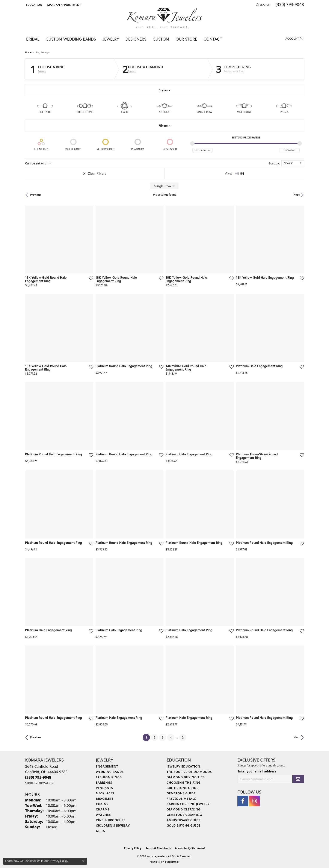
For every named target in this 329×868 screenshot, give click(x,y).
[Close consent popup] (83, 861)
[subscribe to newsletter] (298, 779)
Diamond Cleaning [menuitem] (184, 809)
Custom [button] (161, 39)
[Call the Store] (38, 777)
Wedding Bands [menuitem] (110, 772)
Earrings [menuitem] (104, 782)
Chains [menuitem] (102, 804)
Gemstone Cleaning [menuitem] (184, 815)
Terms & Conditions (158, 848)
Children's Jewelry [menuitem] (113, 825)
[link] (64, 5)
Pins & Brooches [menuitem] (111, 820)
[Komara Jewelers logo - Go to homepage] (164, 18)
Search (42, 71)
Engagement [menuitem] (107, 766)
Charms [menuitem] (103, 809)
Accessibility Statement (190, 848)
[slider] (192, 143)
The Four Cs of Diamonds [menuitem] (189, 772)
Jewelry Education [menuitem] (183, 766)
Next (297, 195)
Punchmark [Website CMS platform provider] (172, 862)
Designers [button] (136, 39)
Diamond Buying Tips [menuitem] (186, 777)
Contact (213, 39)
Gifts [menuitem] (100, 831)
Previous (36, 195)
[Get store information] (39, 783)
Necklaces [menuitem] (105, 793)
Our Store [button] (186, 39)
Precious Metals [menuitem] (181, 799)
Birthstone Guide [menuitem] (183, 788)
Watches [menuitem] (103, 815)
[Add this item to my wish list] (91, 278)
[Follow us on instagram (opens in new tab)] (255, 801)
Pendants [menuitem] (104, 788)
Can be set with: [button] (37, 163)
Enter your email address (257, 771)
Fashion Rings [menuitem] (109, 777)
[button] (34, 5)
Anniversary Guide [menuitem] (184, 820)
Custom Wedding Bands (71, 39)
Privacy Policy (133, 848)
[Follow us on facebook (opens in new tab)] (243, 801)
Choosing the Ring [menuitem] (184, 782)
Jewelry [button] (111, 39)
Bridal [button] (33, 39)
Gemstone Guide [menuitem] (181, 793)
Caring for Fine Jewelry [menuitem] (188, 804)
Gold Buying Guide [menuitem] (184, 825)
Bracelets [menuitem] (105, 799)
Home (28, 52)
